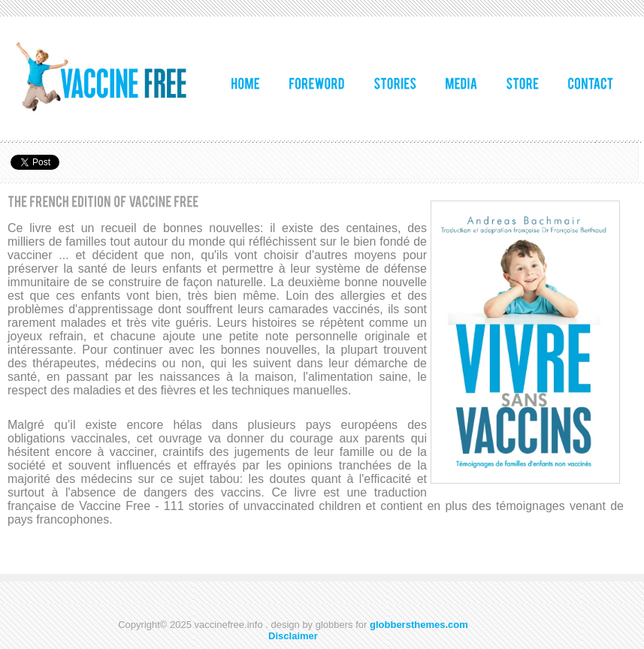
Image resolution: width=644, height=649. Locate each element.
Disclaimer (293, 636)
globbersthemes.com (419, 625)
